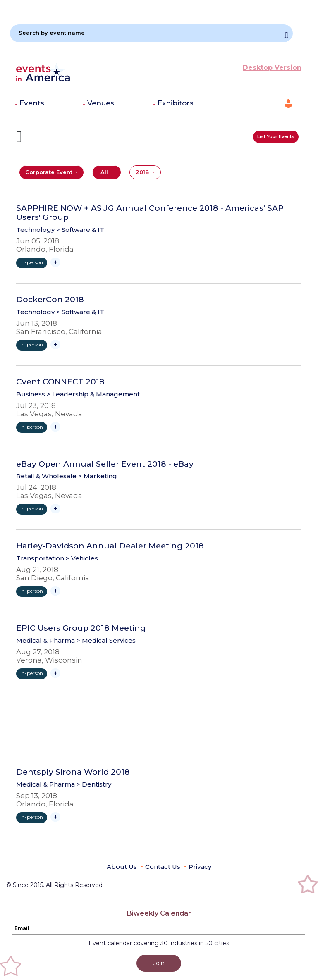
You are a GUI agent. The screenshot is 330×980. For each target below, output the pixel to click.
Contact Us (163, 867)
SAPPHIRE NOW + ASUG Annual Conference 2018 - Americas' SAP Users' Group (150, 213)
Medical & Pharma (45, 640)
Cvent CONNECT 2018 (60, 382)
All (105, 172)
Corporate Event (50, 172)
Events (32, 103)
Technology (35, 230)
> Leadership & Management (93, 394)
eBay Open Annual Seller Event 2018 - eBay (105, 464)
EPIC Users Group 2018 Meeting (81, 628)
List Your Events (276, 136)
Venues (101, 103)
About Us (122, 867)
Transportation (40, 558)
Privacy (200, 867)
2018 (143, 172)
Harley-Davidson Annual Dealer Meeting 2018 (110, 546)
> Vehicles (82, 558)
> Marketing (98, 476)
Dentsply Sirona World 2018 (73, 772)
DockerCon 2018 (50, 300)
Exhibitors (176, 103)
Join (159, 963)
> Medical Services (106, 640)
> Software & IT (80, 230)
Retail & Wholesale (46, 476)
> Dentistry (94, 784)
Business (31, 394)
